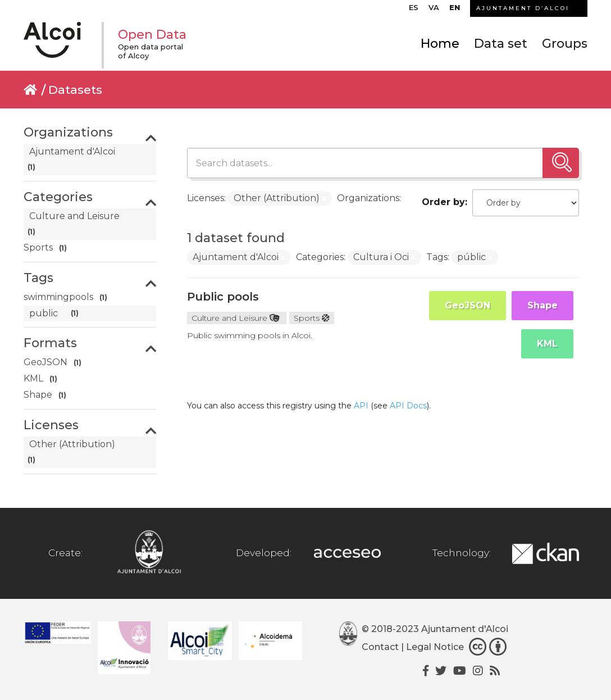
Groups (565, 44)
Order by (443, 202)
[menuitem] (414, 10)
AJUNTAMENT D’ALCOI (523, 8)
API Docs (408, 406)
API (361, 406)
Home (440, 44)
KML (547, 344)
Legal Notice (435, 647)
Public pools (223, 297)
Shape (542, 305)
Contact (380, 647)
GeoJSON (468, 305)
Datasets (75, 90)
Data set (501, 44)
